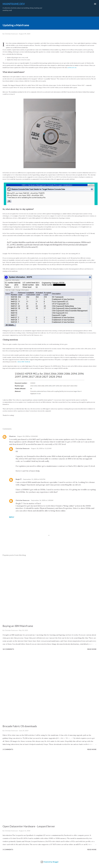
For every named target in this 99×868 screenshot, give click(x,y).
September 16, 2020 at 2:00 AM (42, 500)
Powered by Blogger (50, 862)
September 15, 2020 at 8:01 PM (34, 479)
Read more (92, 649)
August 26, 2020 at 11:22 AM (41, 448)
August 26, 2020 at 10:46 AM (27, 436)
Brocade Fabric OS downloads (20, 726)
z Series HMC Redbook (23, 362)
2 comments (8, 749)
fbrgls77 (19, 479)
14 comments (8, 649)
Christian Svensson (23, 448)
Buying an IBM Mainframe (18, 626)
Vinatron (12, 436)
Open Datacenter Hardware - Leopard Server (29, 826)
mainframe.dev (14, 4)
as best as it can (72, 68)
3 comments (8, 849)
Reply (12, 517)
